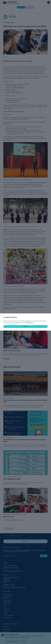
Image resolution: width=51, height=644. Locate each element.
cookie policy (30, 323)
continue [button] (25, 326)
